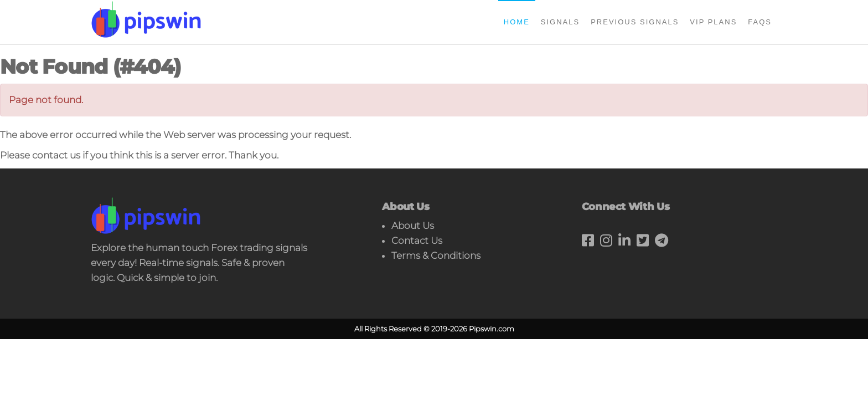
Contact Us (417, 241)
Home (517, 22)
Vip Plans (713, 22)
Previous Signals (635, 22)
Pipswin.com (492, 329)
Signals (560, 22)
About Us (413, 226)
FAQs (760, 22)
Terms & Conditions (436, 255)
